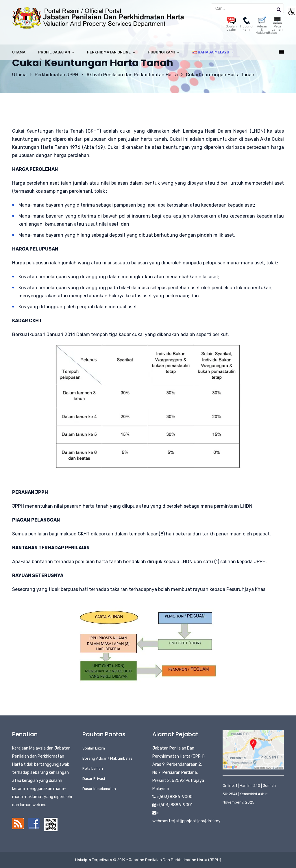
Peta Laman (277, 25)
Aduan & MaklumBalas (266, 27)
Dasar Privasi (94, 779)
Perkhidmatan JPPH (57, 75)
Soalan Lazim (231, 25)
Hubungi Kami (247, 25)
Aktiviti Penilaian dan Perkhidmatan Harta (132, 75)
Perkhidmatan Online (109, 52)
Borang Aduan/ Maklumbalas (107, 758)
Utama (19, 52)
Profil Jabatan (54, 52)
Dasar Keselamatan (99, 789)
